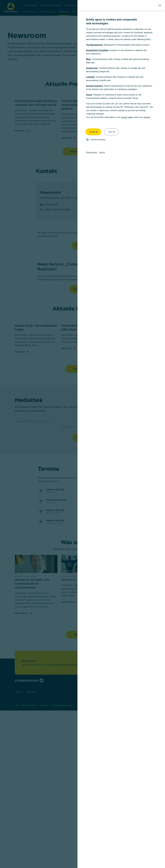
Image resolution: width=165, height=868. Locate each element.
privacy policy (127, 117)
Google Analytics (94, 86)
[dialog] (82, 434)
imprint (147, 117)
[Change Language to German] (160, 5)
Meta (88, 59)
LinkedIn (90, 77)
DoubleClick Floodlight (97, 50)
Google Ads (92, 68)
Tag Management (94, 45)
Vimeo (89, 95)
